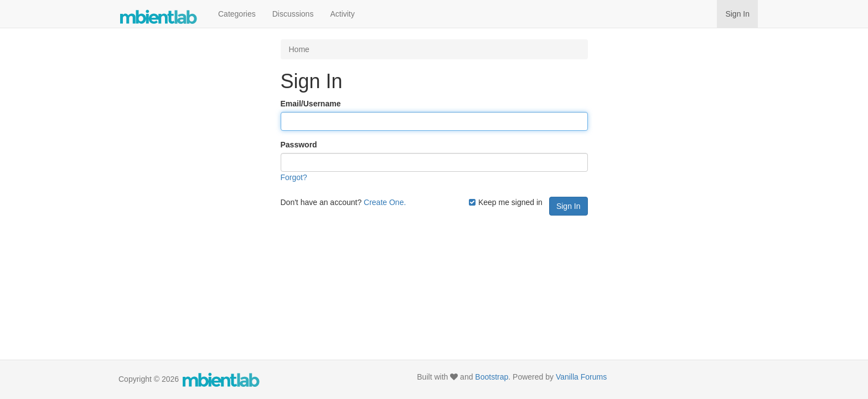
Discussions (293, 14)
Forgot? (294, 177)
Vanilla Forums (581, 377)
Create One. (385, 202)
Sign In (737, 14)
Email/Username (311, 104)
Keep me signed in (505, 202)
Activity (342, 14)
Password (299, 145)
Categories (237, 14)
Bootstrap (492, 377)
